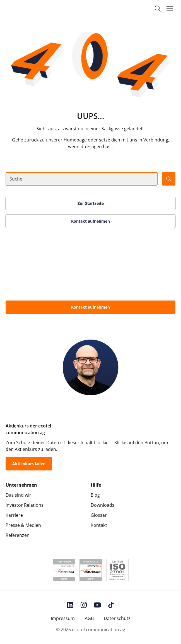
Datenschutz (117, 618)
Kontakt (99, 525)
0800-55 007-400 (91, 324)
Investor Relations (25, 505)
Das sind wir (18, 495)
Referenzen (18, 535)
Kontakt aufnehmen (90, 221)
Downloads (102, 505)
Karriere (14, 515)
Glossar (99, 515)
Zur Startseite (91, 203)
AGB (89, 618)
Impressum (63, 618)
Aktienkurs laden (29, 464)
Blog (95, 495)
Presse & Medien (23, 525)
